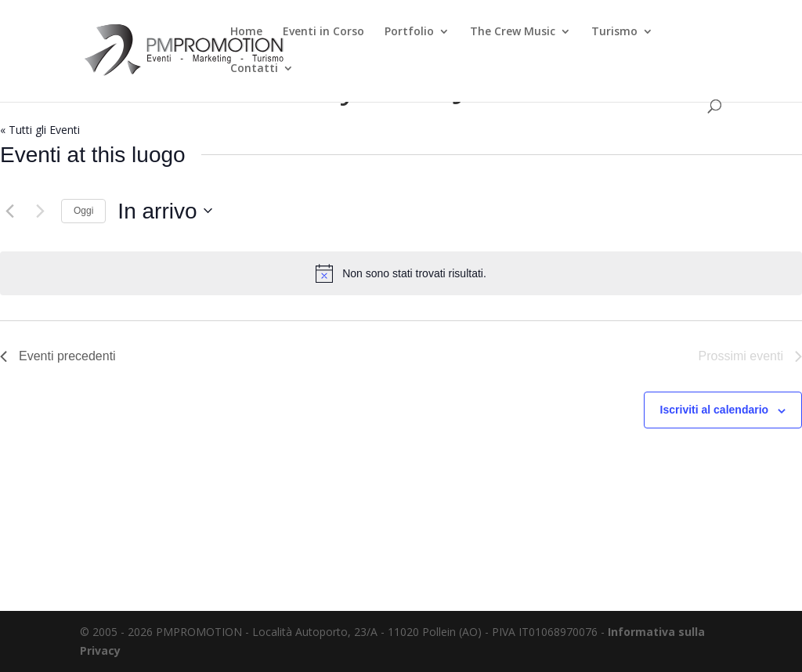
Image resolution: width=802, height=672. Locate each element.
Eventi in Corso (323, 32)
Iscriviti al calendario (715, 410)
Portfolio (409, 32)
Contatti (254, 69)
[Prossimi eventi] (40, 211)
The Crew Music (513, 32)
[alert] (401, 273)
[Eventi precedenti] (9, 211)
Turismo (614, 32)
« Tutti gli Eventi (40, 130)
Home (246, 32)
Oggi (83, 211)
